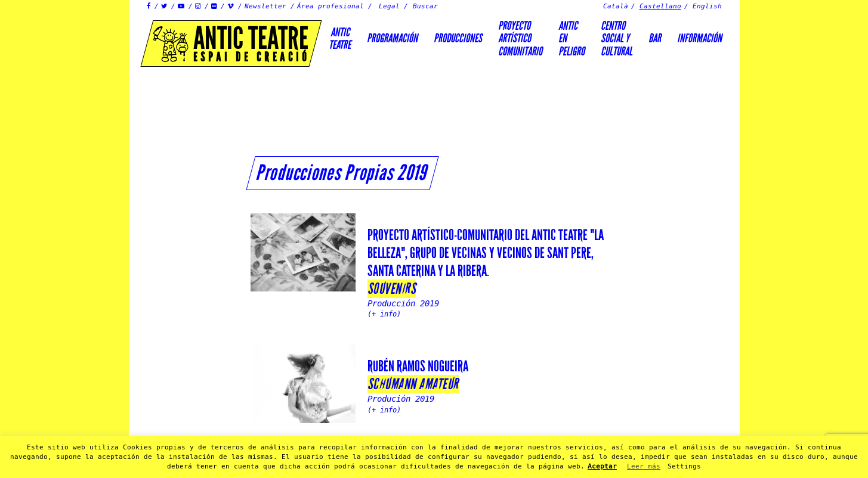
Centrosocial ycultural (617, 38)
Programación (392, 38)
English (707, 6)
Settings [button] (684, 466)
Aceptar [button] (602, 466)
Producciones (458, 38)
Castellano (660, 6)
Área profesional (330, 6)
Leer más (644, 466)
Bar (655, 38)
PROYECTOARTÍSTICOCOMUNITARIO (520, 38)
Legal (389, 6)
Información (699, 38)
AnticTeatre (340, 38)
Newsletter (265, 6)
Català (616, 6)
